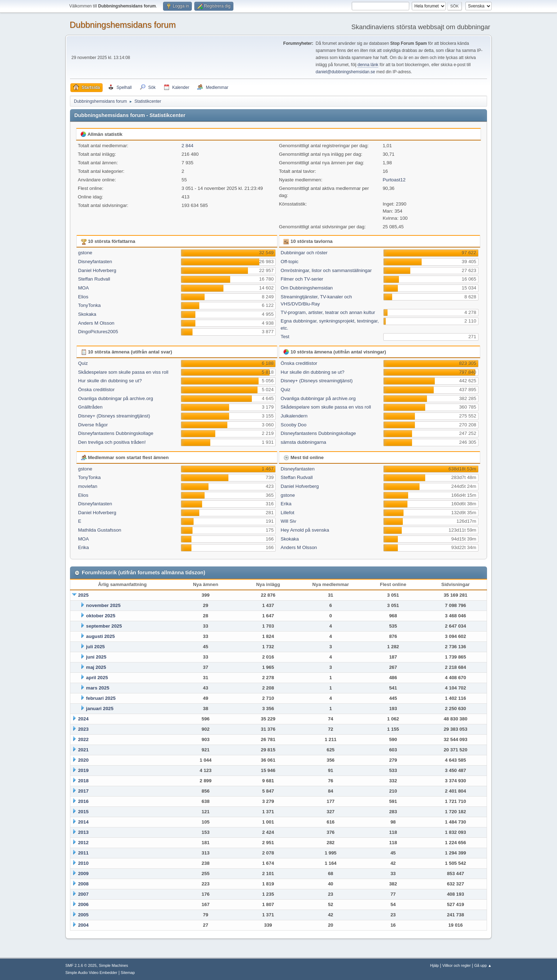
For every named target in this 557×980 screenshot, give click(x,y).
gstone (85, 253)
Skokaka (87, 314)
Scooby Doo (294, 425)
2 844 (187, 146)
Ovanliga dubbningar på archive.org (116, 398)
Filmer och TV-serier (302, 279)
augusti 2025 (100, 636)
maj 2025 (96, 667)
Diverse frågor (93, 425)
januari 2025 (100, 709)
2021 (83, 750)
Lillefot (288, 513)
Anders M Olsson (96, 323)
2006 (83, 904)
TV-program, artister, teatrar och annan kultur (328, 312)
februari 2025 (101, 698)
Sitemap (128, 973)
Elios (83, 297)
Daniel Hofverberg (97, 270)
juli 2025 (95, 647)
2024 (83, 719)
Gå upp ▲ (483, 965)
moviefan (88, 486)
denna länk (368, 65)
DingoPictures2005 (98, 332)
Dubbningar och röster (304, 253)
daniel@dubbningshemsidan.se (345, 72)
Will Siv (288, 521)
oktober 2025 (101, 616)
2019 (83, 770)
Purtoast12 (394, 180)
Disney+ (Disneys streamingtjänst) (114, 416)
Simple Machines (113, 965)
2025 (83, 595)
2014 (83, 822)
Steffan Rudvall (94, 279)
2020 (83, 760)
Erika (83, 547)
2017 (83, 791)
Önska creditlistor (96, 390)
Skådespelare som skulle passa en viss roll (123, 372)
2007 (83, 894)
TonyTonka (90, 305)
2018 (83, 781)
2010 (83, 863)
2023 (83, 729)
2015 (83, 812)
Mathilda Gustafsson (100, 530)
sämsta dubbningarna (303, 442)
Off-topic (290, 262)
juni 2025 (96, 657)
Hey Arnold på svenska (305, 530)
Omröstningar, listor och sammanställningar (326, 270)
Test (285, 337)
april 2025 (97, 678)
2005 (83, 915)
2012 (83, 843)
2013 (83, 832)
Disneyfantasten (95, 262)
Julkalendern (294, 416)
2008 (83, 884)
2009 (83, 874)
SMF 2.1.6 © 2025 (81, 965)
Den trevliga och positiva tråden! (112, 442)
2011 (83, 853)
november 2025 (103, 605)
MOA (83, 288)
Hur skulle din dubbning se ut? (110, 381)
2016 (83, 801)
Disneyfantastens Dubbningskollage (116, 433)
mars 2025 (98, 688)
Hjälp (435, 965)
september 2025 (104, 626)
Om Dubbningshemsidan (307, 288)
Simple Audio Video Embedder (91, 973)
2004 (83, 925)
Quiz (83, 363)
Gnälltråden (90, 407)
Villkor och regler (456, 965)
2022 (83, 739)
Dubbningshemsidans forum (123, 25)
